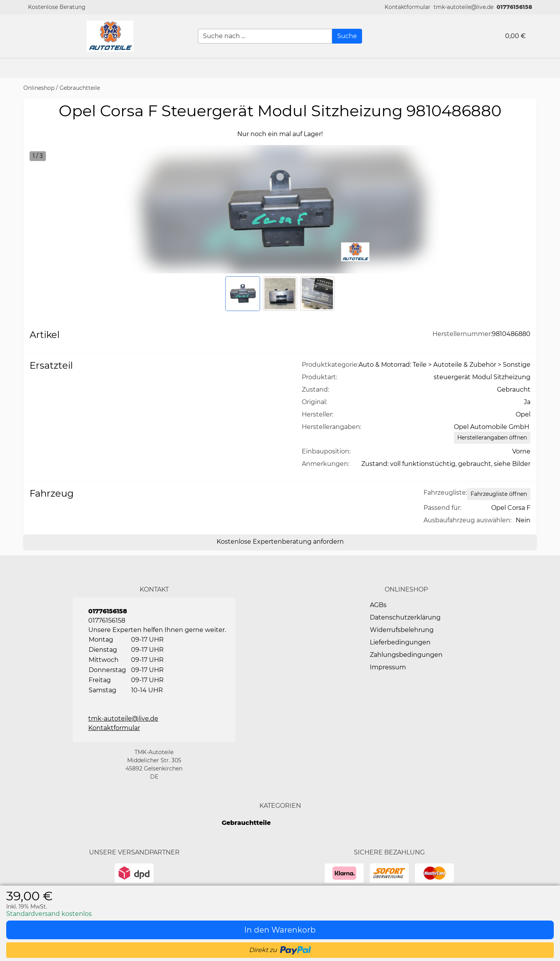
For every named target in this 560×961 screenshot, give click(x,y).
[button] (408, 7)
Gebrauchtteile (80, 88)
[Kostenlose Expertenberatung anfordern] (280, 542)
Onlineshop (39, 88)
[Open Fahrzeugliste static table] (499, 494)
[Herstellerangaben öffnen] (492, 438)
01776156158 (514, 7)
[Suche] (347, 36)
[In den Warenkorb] (280, 930)
